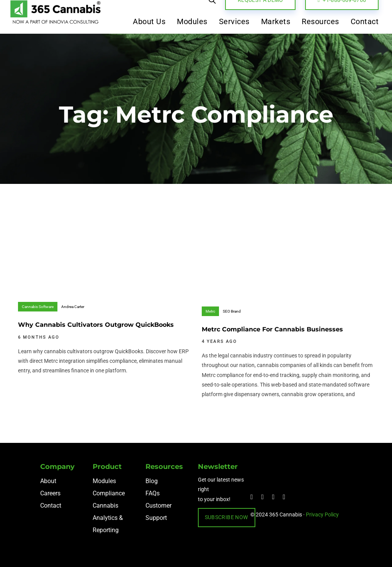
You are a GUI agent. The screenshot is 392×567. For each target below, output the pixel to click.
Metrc (210, 311)
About (48, 481)
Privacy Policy (322, 515)
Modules (104, 481)
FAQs (153, 493)
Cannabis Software (38, 307)
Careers (50, 493)
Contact (51, 506)
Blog (152, 481)
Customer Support (158, 512)
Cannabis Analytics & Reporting (108, 518)
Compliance (109, 493)
